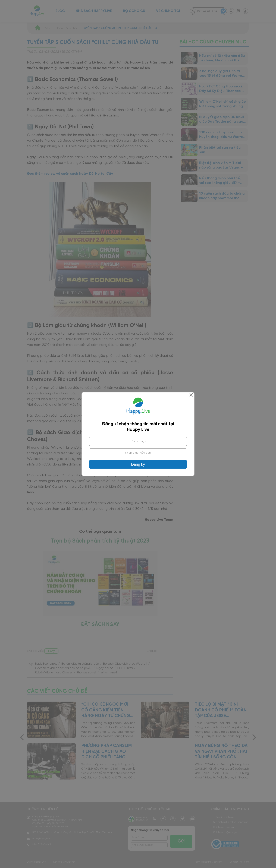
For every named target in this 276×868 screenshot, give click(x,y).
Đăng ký (138, 464)
